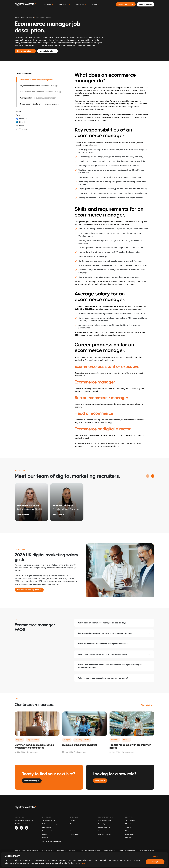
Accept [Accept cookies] (155, 862)
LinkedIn (21, 122)
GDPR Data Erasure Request (128, 850)
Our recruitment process (108, 831)
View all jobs (103, 824)
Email (20, 126)
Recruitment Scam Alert (147, 850)
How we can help (105, 820)
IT (71, 827)
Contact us (130, 834)
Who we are (130, 820)
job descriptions (27, 17)
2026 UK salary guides (52, 841)
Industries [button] (81, 4)
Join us (128, 827)
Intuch (45, 834)
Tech (72, 824)
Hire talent (65, 4)
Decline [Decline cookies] (155, 856)
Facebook (22, 119)
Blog (127, 831)
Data (72, 831)
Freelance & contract (51, 831)
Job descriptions (104, 834)
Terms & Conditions (48, 850)
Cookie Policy (73, 850)
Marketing (74, 820)
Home (17, 17)
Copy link (22, 129)
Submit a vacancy (50, 824)
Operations (75, 834)
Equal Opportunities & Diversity (91, 850)
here (83, 863)
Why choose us (49, 820)
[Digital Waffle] (25, 4)
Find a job (48, 4)
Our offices (130, 838)
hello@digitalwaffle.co (24, 820)
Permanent (47, 827)
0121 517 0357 (21, 824)
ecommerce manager (44, 17)
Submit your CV (104, 827)
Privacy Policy (61, 850)
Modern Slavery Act (110, 850)
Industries (46, 838)
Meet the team (131, 824)
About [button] (96, 4)
